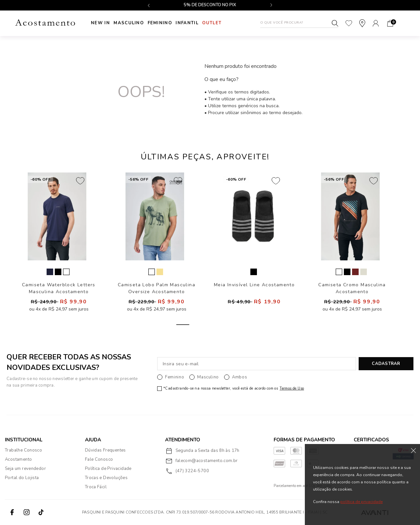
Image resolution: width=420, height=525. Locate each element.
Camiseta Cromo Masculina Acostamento (352, 288)
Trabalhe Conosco (23, 450)
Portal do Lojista (22, 478)
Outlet (223, 23)
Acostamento (18, 459)
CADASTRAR (386, 364)
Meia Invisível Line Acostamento (254, 285)
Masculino (132, 23)
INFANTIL (195, 23)
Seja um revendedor (25, 469)
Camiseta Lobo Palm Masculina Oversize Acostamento (157, 288)
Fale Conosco (99, 459)
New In (100, 23)
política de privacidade (361, 502)
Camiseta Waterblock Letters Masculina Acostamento (59, 288)
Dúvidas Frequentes (105, 450)
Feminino (165, 23)
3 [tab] (227, 325)
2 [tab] (205, 325)
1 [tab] (183, 325)
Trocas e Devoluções (106, 478)
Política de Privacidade (108, 469)
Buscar (335, 23)
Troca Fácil (96, 487)
